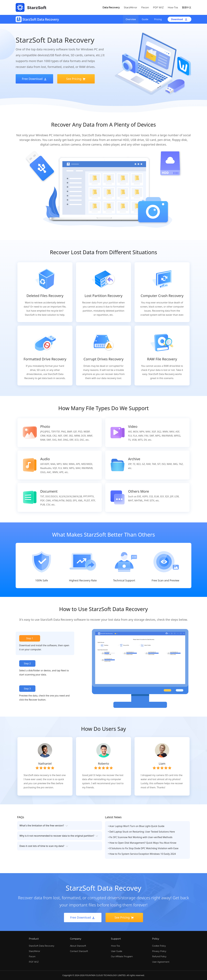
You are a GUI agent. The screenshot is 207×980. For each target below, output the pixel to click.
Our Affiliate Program (122, 956)
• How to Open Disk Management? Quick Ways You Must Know (142, 843)
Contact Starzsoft (79, 951)
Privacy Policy (159, 951)
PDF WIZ (158, 8)
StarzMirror (131, 8)
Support (116, 939)
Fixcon (145, 8)
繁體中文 (187, 8)
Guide (145, 19)
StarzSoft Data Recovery (42, 946)
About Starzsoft (78, 946)
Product (34, 939)
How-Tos (173, 8)
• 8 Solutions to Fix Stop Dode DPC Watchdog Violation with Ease (143, 848)
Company (76, 939)
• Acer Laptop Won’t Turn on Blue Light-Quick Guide (136, 826)
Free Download (34, 79)
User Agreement (161, 962)
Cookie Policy (159, 946)
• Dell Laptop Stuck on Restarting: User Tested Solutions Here (141, 832)
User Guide (117, 951)
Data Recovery (111, 8)
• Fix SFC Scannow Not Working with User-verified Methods (140, 837)
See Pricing (76, 79)
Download (179, 19)
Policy (156, 939)
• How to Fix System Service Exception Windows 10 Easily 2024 (142, 854)
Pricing (158, 19)
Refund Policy (159, 956)
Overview (131, 19)
